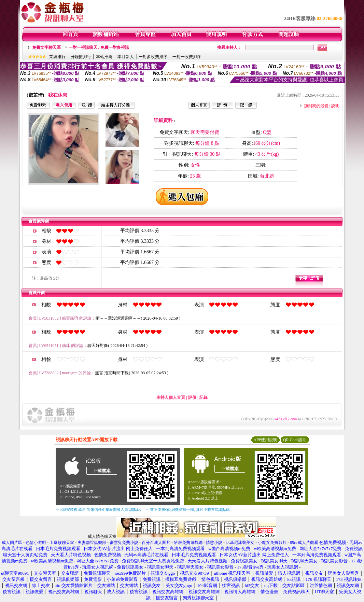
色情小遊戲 (36, 543)
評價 (192, 397)
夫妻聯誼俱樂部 (92, 543)
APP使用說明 (265, 440)
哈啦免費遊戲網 (188, 543)
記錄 (204, 397)
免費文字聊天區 (46, 47)
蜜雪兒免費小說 (124, 543)
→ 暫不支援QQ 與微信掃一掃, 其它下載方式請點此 (188, 509)
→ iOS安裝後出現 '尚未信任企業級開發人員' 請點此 (98, 509)
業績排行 (57, 57)
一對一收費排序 (187, 57)
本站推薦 (104, 57)
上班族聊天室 (62, 543)
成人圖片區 (12, 543)
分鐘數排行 (81, 57)
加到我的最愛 (316, 106)
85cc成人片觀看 (304, 543)
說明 (335, 106)
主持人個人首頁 (171, 397)
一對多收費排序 (153, 57)
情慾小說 (214, 543)
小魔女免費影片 (272, 543)
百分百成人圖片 (156, 543)
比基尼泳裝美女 (240, 543)
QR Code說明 (295, 440)
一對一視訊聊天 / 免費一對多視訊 (99, 47)
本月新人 (126, 57)
